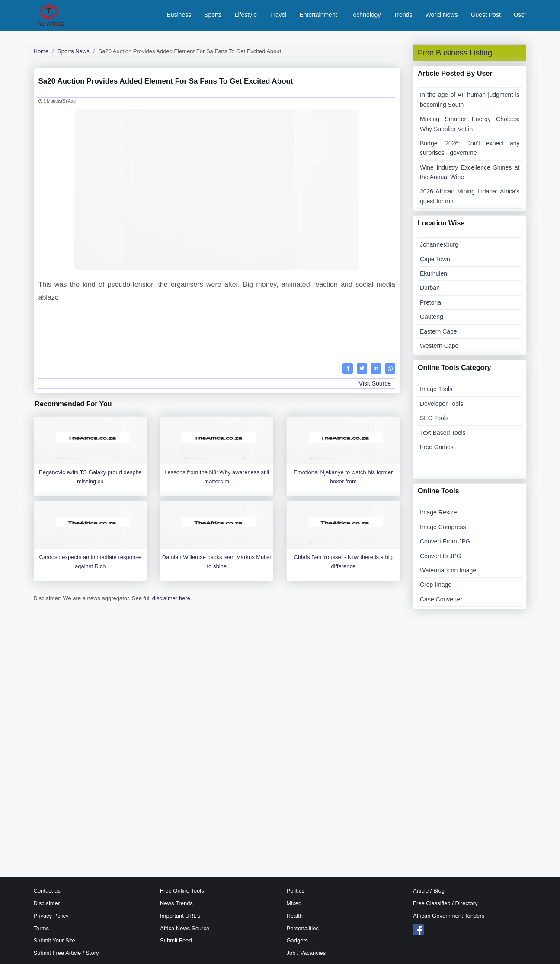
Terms (41, 929)
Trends (403, 15)
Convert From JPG (445, 542)
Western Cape (439, 346)
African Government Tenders (449, 916)
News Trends (176, 904)
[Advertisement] (217, 332)
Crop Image (436, 585)
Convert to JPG (441, 556)
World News (441, 15)
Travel (278, 15)
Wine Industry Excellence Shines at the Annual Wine (470, 173)
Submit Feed (176, 941)
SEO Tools (434, 419)
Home (41, 52)
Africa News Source (185, 929)
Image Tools (436, 390)
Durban (430, 289)
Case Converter (441, 600)
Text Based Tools (443, 433)
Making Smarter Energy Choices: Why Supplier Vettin (470, 125)
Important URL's (180, 916)
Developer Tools (442, 404)
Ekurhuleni (434, 274)
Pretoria (430, 303)
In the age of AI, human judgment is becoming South (470, 100)
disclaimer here (171, 599)
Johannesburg (439, 245)
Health (295, 916)
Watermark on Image (448, 571)
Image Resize (438, 513)
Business (179, 15)
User (520, 15)
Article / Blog (429, 892)
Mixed (294, 904)
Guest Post (486, 15)
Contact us (47, 892)
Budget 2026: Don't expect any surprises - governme (470, 148)
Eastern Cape (438, 332)
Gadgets (297, 941)
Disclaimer (47, 904)
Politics (296, 892)
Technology (366, 15)
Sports (213, 15)
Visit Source (375, 384)
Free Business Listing (455, 53)
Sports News (74, 52)
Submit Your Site (54, 941)
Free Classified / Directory (445, 904)
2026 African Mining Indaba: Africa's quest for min (470, 197)
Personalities (303, 929)
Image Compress (443, 527)
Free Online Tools (182, 892)
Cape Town (435, 260)
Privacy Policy (51, 916)
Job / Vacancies (306, 954)
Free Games (437, 447)
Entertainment (318, 15)
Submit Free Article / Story (66, 954)
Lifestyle (246, 15)
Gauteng (432, 318)
